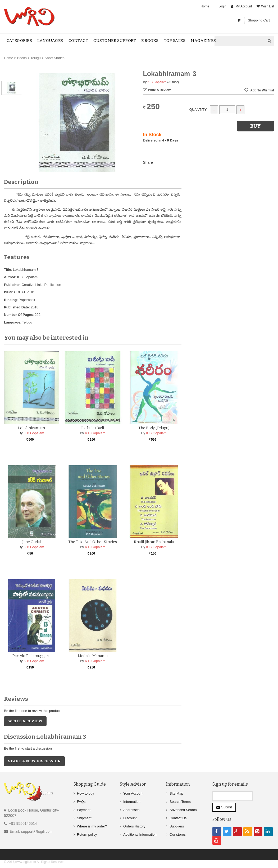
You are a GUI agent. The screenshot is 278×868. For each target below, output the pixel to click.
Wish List (268, 6)
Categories (19, 41)
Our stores (178, 834)
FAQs (81, 802)
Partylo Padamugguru (31, 656)
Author (10, 277)
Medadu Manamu (93, 656)
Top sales (175, 41)
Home (205, 6)
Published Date (16, 307)
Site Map (176, 793)
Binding (10, 300)
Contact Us (178, 818)
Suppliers (177, 826)
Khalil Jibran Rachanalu (154, 542)
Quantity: (199, 110)
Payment (84, 810)
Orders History (134, 826)
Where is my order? (92, 826)
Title (8, 270)
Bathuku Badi (93, 428)
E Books (150, 41)
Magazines (203, 41)
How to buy (86, 793)
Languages (50, 41)
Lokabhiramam (31, 428)
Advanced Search (183, 810)
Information (132, 802)
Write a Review (159, 90)
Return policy (87, 834)
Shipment (84, 818)
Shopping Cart (259, 20)
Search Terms (180, 802)
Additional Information (140, 834)
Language (12, 322)
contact (78, 41)
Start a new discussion (34, 761)
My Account (244, 6)
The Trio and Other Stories (93, 542)
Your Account (133, 793)
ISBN (8, 292)
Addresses (131, 810)
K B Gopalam (157, 82)
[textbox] (240, 41)
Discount (130, 818)
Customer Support (115, 41)
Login (222, 6)
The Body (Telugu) (154, 428)
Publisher (12, 285)
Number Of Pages (18, 315)
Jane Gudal (31, 542)
